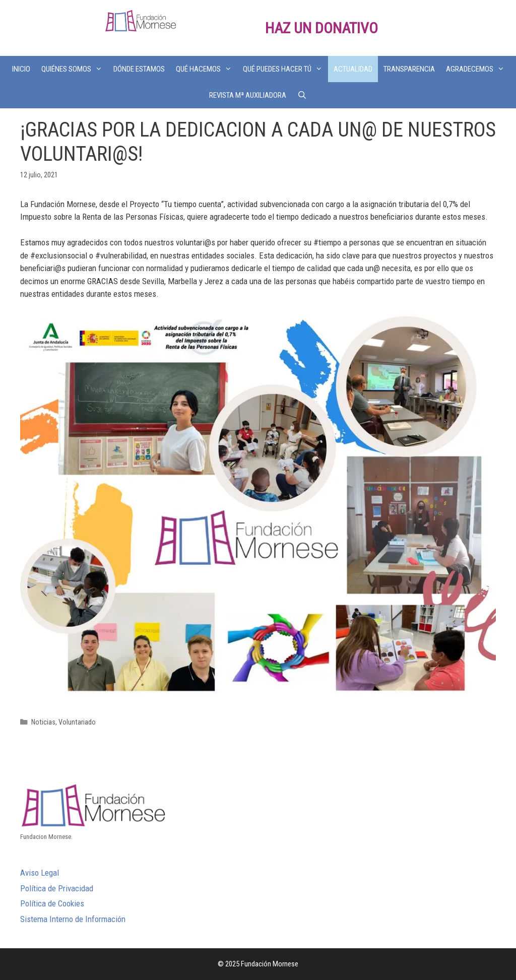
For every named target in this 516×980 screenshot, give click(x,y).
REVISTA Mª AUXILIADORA (248, 95)
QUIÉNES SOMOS (75, 69)
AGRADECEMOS (478, 69)
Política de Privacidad (57, 888)
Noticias (43, 722)
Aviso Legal (40, 873)
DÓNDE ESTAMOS (139, 69)
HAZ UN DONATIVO (321, 28)
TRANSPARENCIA (409, 69)
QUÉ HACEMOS (207, 69)
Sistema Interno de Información (73, 919)
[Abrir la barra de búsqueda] (302, 95)
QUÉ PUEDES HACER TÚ (285, 69)
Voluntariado (77, 722)
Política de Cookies (52, 903)
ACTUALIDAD (353, 69)
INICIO (21, 69)
